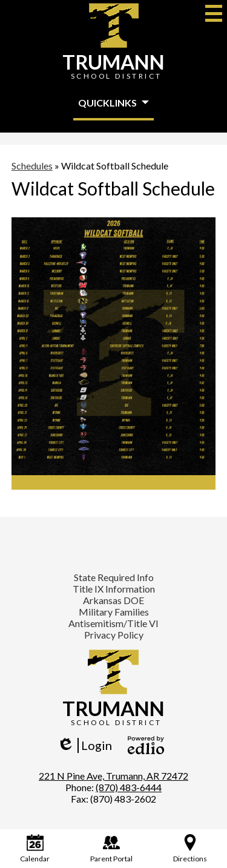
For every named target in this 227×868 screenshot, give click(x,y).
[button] (113, 104)
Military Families (114, 612)
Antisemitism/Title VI (113, 623)
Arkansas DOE (113, 600)
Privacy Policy (114, 635)
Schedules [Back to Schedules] (32, 166)
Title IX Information (114, 589)
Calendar (35, 849)
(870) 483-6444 (129, 787)
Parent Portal (111, 849)
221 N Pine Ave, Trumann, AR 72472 (113, 776)
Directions (190, 849)
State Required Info (114, 577)
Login (84, 745)
